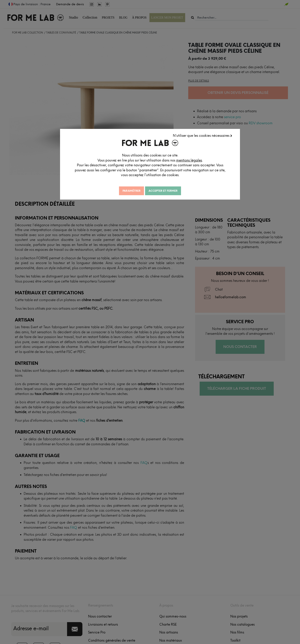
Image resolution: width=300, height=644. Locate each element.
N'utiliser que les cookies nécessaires (221, 137)
